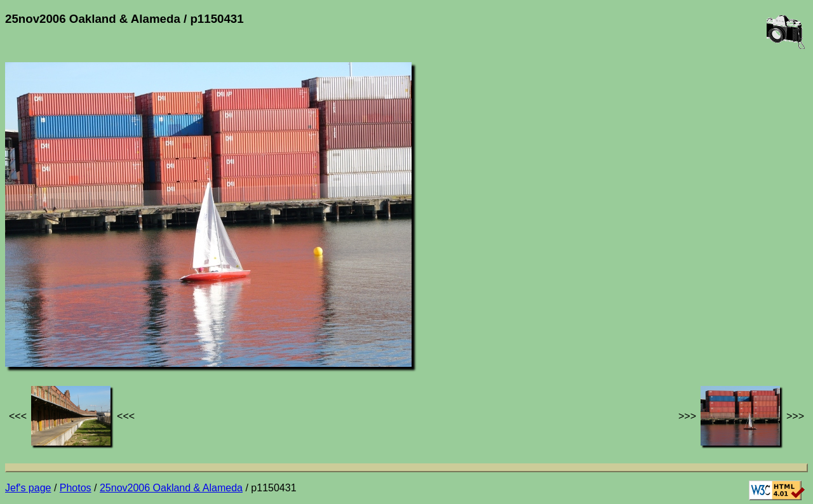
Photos (76, 488)
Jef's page (28, 488)
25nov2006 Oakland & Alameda (171, 488)
